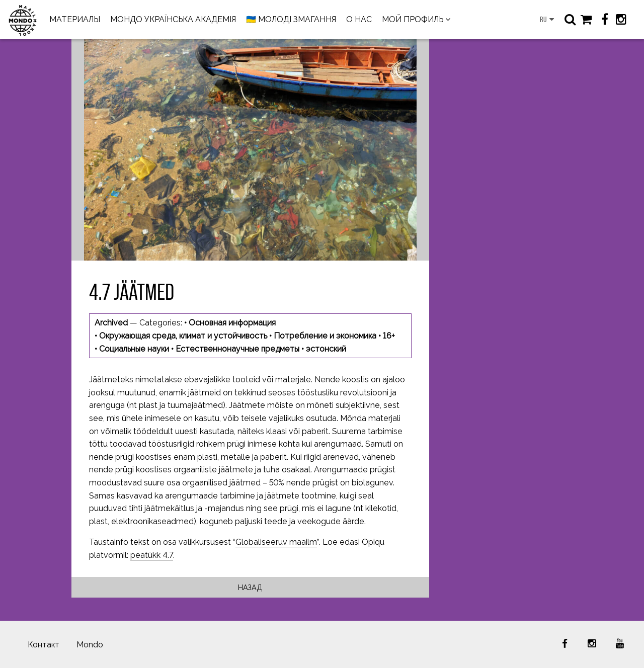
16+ (389, 336)
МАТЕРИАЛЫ (75, 19)
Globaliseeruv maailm (276, 542)
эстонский (326, 349)
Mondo (90, 645)
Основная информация (232, 323)
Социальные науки (134, 349)
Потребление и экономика (325, 336)
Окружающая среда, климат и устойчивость (183, 336)
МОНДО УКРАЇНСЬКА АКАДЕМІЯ (173, 19)
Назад (250, 587)
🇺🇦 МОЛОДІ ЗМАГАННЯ (291, 19)
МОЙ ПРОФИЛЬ (413, 19)
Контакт (44, 645)
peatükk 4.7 (152, 555)
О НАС (359, 19)
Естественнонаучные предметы (237, 349)
